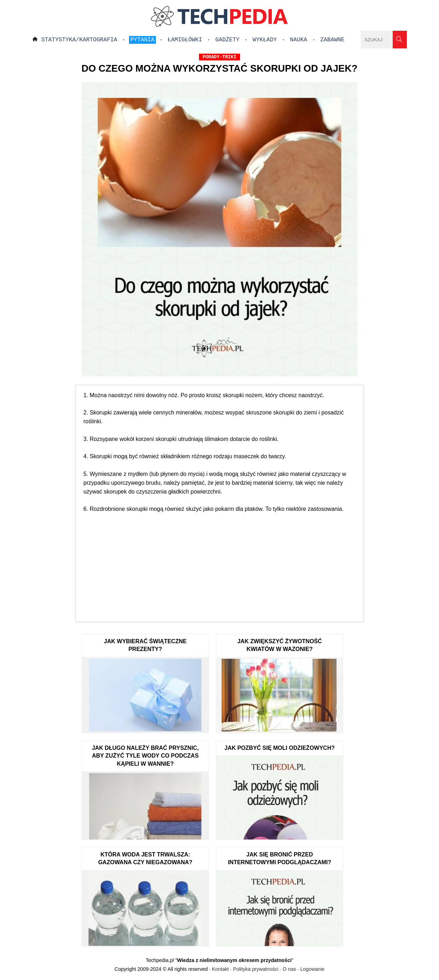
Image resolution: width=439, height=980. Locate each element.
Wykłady (265, 40)
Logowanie (312, 969)
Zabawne (332, 40)
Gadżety (227, 40)
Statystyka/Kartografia (79, 40)
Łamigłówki (185, 40)
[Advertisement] (219, 563)
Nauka (298, 40)
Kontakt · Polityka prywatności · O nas (254, 969)
